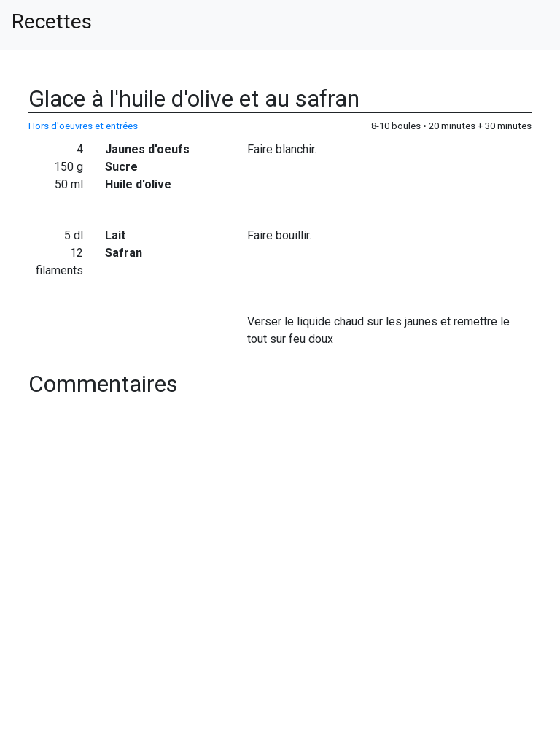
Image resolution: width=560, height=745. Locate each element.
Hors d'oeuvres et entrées (83, 126)
